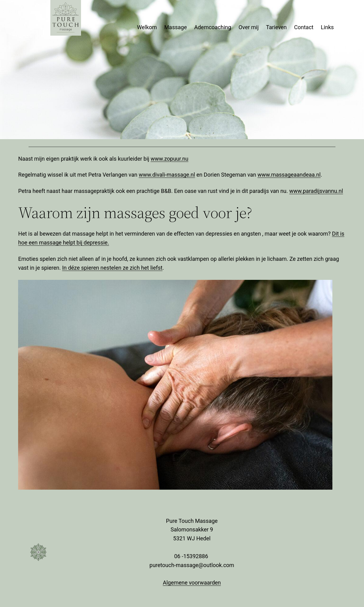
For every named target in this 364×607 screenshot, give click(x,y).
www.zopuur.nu (170, 159)
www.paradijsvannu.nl (316, 191)
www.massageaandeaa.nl (289, 175)
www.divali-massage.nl (167, 175)
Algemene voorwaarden (192, 583)
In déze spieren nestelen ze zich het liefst (112, 268)
